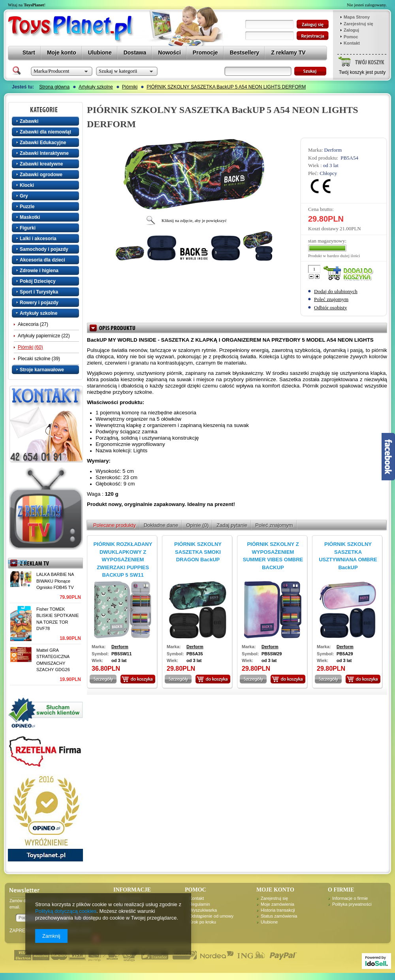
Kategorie (46, 109)
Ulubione (269, 922)
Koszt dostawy (323, 229)
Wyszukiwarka (203, 910)
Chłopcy (328, 173)
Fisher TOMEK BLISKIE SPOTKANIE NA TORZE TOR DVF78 (58, 619)
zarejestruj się (313, 36)
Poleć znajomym (331, 299)
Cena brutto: (321, 209)
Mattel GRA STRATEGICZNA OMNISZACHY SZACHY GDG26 (53, 660)
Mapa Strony (357, 17)
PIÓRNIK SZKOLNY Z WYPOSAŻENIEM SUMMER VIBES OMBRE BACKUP (273, 556)
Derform (333, 150)
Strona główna (54, 87)
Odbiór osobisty (330, 308)
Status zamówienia (279, 916)
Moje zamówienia (277, 904)
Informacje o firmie (350, 898)
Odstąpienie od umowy (211, 916)
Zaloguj (351, 30)
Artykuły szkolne (96, 87)
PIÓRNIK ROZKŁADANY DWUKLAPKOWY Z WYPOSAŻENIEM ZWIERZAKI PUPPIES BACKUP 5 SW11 (123, 560)
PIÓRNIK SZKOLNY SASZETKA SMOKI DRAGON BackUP (198, 552)
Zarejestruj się (358, 24)
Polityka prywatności (352, 904)
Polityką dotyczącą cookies (66, 911)
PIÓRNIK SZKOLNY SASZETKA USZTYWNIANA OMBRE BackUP (348, 556)
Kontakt (352, 43)
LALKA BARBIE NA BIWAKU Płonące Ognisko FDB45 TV (55, 581)
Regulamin (200, 904)
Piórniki (130, 87)
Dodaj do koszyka (350, 274)
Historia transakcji (278, 910)
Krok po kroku (203, 922)
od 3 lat (331, 165)
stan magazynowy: (327, 241)
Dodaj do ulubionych (336, 291)
